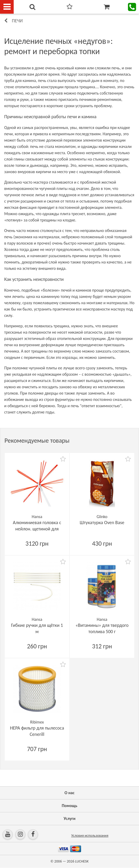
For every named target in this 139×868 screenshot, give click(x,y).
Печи (17, 21)
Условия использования (90, 836)
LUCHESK (82, 861)
